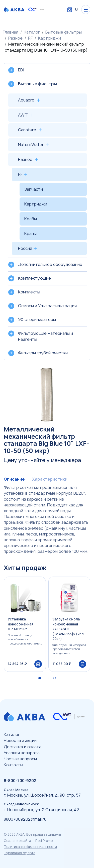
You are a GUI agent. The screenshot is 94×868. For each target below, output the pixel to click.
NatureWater (31, 145)
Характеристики (50, 479)
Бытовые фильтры (64, 32)
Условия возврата (22, 753)
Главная (11, 32)
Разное (15, 38)
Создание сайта (17, 841)
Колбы (31, 219)
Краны (30, 234)
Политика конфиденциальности (30, 847)
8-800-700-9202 (20, 781)
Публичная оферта (20, 853)
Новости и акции (20, 740)
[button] (40, 678)
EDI (21, 70)
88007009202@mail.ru (25, 819)
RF (30, 38)
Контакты (13, 765)
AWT (23, 115)
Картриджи (50, 38)
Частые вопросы (20, 759)
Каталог (32, 32)
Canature (27, 130)
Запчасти (34, 189)
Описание (14, 479)
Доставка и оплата (23, 747)
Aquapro (26, 100)
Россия (25, 248)
